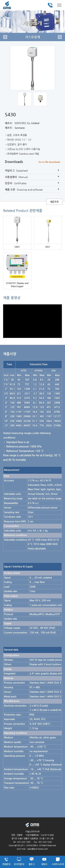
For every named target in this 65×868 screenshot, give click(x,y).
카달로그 (32, 171)
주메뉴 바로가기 (0, 0)
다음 (60, 37)
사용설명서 (32, 177)
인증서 (32, 183)
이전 (5, 37)
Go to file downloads (49, 162)
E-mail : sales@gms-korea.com (32, 849)
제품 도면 (32, 190)
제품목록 (54, 202)
